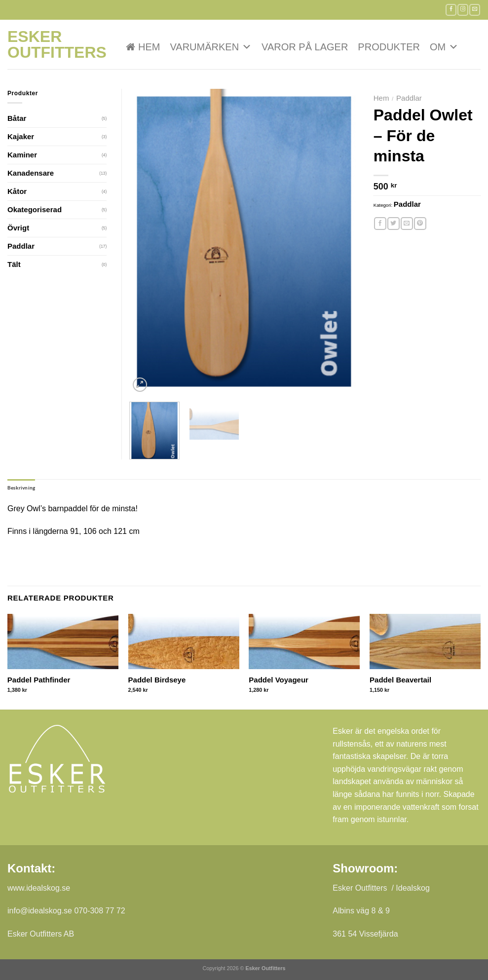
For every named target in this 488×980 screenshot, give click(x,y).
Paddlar (409, 98)
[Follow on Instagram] (463, 10)
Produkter (389, 47)
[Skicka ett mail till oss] (475, 10)
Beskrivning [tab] (21, 488)
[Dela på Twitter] (394, 224)
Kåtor (17, 191)
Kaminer (22, 155)
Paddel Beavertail (400, 680)
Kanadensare (31, 173)
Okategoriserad (35, 209)
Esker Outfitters (57, 44)
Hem (149, 47)
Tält (14, 264)
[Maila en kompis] (407, 224)
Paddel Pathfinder (39, 680)
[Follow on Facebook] (451, 10)
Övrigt (18, 228)
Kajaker (21, 136)
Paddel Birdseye (157, 680)
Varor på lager (305, 47)
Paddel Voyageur (279, 680)
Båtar (17, 118)
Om (444, 47)
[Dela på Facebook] (380, 224)
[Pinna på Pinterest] (420, 224)
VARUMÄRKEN (211, 47)
